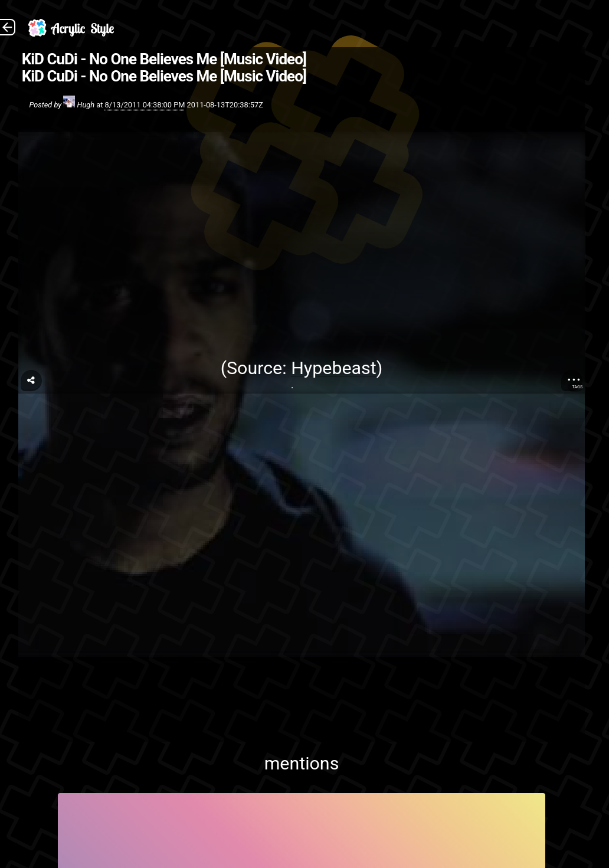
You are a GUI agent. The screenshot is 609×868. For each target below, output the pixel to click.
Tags (577, 387)
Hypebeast (334, 368)
